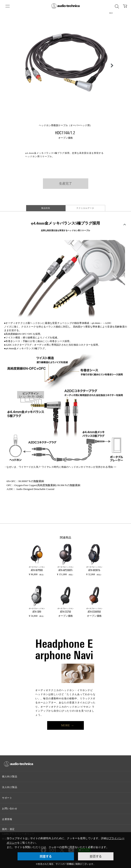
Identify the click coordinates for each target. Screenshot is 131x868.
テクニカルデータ (85, 208)
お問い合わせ (10, 809)
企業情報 (7, 819)
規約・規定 (8, 829)
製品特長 (46, 208)
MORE (65, 725)
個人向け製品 (10, 777)
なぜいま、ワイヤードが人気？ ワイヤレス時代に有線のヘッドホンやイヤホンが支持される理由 (60, 467)
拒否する (96, 856)
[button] (111, 65)
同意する (46, 856)
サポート (7, 798)
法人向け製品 (10, 787)
